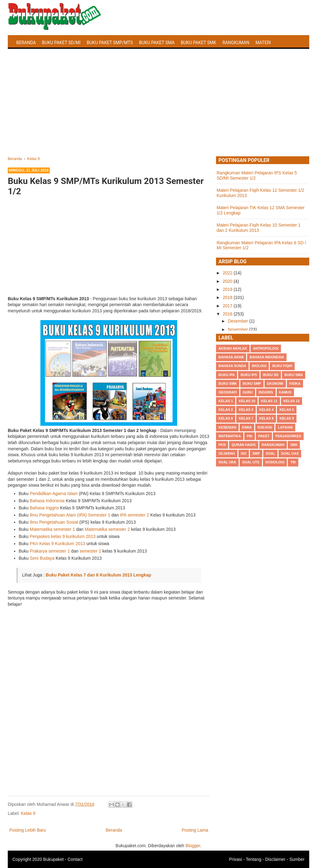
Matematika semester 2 (107, 529)
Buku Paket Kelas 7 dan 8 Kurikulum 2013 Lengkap (98, 575)
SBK (294, 445)
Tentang (254, 859)
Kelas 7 (246, 418)
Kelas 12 (292, 401)
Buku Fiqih (282, 366)
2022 (228, 273)
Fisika (295, 383)
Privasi (236, 859)
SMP (256, 453)
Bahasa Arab (231, 357)
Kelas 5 (287, 410)
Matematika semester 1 (53, 529)
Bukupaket (53, 859)
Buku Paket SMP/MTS (110, 43)
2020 (228, 281)
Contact (75, 859)
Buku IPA (227, 375)
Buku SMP (252, 383)
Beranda (26, 43)
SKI (244, 453)
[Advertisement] (158, 110)
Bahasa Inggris (44, 508)
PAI (250, 436)
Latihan (285, 427)
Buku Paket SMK (199, 43)
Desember (238, 321)
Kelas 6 (226, 418)
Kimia (247, 427)
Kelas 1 (226, 401)
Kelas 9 (28, 813)
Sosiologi (275, 462)
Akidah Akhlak (233, 348)
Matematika (230, 436)
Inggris (266, 392)
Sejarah (227, 453)
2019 (228, 289)
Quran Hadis (244, 445)
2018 (228, 297)
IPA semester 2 (135, 515)
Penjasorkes (288, 436)
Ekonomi (275, 383)
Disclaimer (275, 859)
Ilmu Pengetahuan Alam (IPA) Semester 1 (70, 515)
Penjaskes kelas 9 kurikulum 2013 (63, 536)
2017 (228, 306)
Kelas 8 (266, 418)
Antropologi (266, 348)
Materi (263, 43)
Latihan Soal (31, 57)
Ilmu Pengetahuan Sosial (54, 522)
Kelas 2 (226, 410)
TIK (293, 462)
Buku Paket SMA (157, 43)
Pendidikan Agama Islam (54, 494)
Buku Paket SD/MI (61, 43)
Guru (248, 392)
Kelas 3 (246, 410)
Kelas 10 (247, 401)
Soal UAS (290, 453)
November (238, 329)
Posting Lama (195, 830)
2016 (228, 314)
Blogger (193, 846)
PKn (222, 445)
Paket (264, 436)
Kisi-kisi (265, 427)
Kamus (285, 392)
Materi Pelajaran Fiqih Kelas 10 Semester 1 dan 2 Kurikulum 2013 (259, 228)
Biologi (259, 366)
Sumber (297, 859)
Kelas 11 (269, 401)
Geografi (228, 392)
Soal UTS (251, 462)
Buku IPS (249, 375)
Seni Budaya (42, 558)
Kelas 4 (266, 410)
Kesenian (227, 427)
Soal (271, 453)
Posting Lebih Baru (28, 830)
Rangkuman (236, 43)
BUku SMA (294, 375)
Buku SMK (228, 383)
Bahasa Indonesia (47, 501)
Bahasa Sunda (232, 366)
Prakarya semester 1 (50, 551)
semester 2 (90, 551)
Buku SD (271, 375)
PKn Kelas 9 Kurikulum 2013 (57, 544)
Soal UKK (227, 462)
